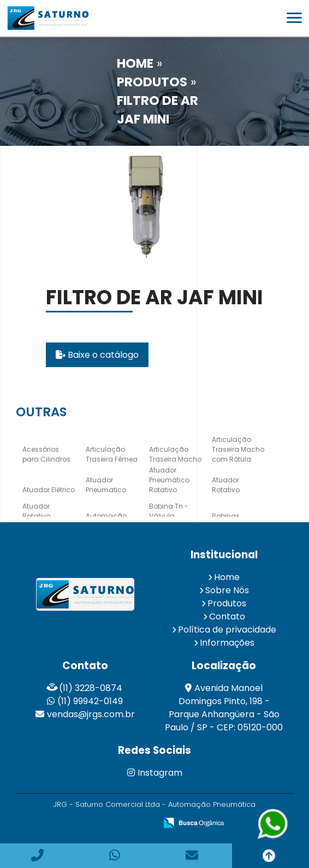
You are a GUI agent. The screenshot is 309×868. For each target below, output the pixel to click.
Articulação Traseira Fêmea (112, 454)
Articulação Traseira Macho (175, 454)
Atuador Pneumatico (106, 485)
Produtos (227, 603)
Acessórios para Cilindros (46, 454)
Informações (227, 643)
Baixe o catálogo (97, 355)
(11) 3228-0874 (91, 688)
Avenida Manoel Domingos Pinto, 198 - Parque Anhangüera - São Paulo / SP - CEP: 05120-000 (224, 708)
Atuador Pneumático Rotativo (169, 480)
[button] (294, 18)
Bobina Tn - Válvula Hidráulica (169, 516)
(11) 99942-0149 (90, 701)
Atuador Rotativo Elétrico (36, 516)
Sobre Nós (227, 590)
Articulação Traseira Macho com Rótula (238, 449)
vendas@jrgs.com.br (91, 714)
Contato (227, 616)
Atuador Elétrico (49, 490)
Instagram (155, 773)
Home (227, 577)
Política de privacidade (227, 630)
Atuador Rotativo (226, 485)
